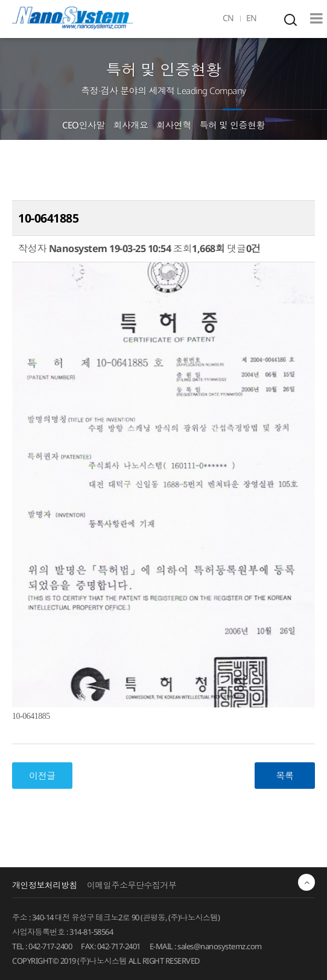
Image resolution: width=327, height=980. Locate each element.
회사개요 (131, 125)
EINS (73, 18)
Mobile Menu (316, 18)
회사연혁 (174, 125)
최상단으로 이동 (306, 882)
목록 (285, 776)
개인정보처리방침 (45, 885)
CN (228, 18)
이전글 (42, 776)
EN (252, 18)
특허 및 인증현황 (233, 125)
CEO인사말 (84, 125)
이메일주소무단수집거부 (132, 885)
